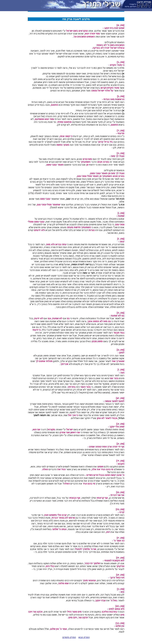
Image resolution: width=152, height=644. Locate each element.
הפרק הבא (84, 637)
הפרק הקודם (69, 637)
